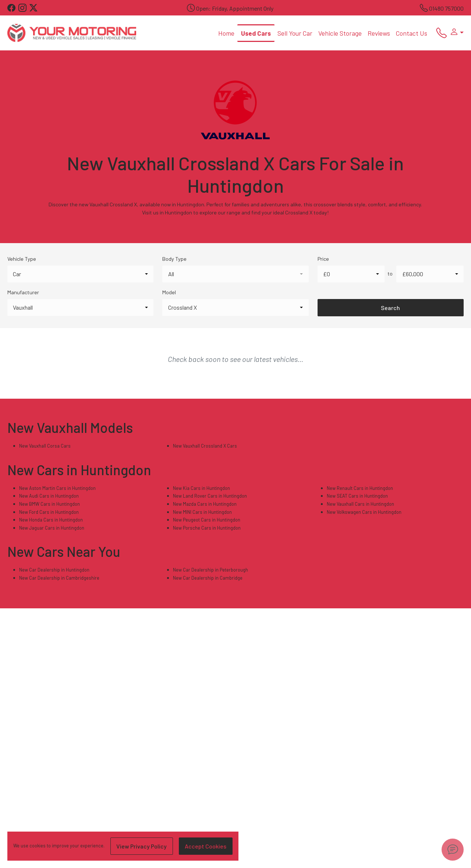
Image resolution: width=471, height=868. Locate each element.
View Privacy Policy (141, 846)
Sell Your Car (295, 33)
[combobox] (80, 274)
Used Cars (256, 33)
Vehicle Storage (340, 33)
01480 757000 (446, 8)
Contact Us (412, 33)
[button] (455, 33)
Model (169, 292)
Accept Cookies (206, 846)
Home (226, 33)
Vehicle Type (22, 259)
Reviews (379, 33)
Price (323, 259)
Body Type (174, 259)
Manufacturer (23, 292)
